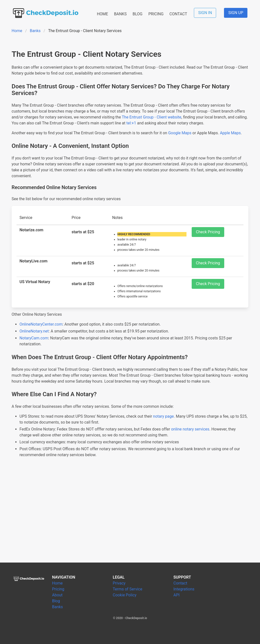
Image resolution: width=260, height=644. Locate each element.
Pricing (58, 589)
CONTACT (178, 14)
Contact (180, 583)
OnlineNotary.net (34, 331)
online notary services (190, 429)
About (57, 595)
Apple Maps (230, 133)
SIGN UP (236, 13)
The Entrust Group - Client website (152, 117)
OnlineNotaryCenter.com (41, 324)
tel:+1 (131, 123)
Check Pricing (208, 232)
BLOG (137, 14)
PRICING (156, 14)
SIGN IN (205, 13)
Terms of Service (128, 589)
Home (17, 31)
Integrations (184, 589)
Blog (56, 601)
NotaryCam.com (34, 338)
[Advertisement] (130, 516)
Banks (35, 31)
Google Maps (180, 133)
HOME (102, 14)
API (176, 595)
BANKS (120, 14)
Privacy (119, 583)
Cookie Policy (125, 595)
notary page (163, 416)
